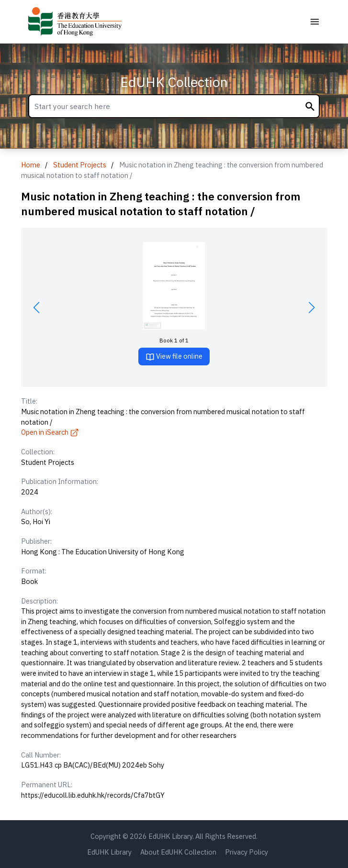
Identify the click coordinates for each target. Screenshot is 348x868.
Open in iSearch (50, 432)
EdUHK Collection (174, 82)
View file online (174, 357)
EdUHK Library (109, 852)
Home (31, 165)
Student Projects (80, 165)
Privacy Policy (247, 852)
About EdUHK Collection (178, 852)
